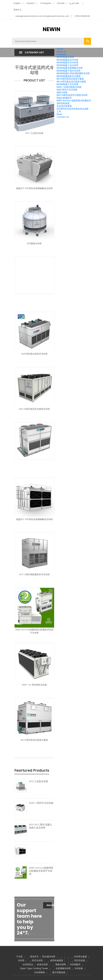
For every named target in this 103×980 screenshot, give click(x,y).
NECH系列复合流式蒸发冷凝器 (71, 82)
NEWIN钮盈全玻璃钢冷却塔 (70, 68)
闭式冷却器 (80, 960)
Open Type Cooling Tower (34, 968)
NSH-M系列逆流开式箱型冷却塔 (72, 95)
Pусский (61, 3)
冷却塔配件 (75, 964)
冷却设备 (79, 968)
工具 (59, 111)
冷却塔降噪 (39, 972)
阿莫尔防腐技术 (64, 98)
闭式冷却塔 (37, 960)
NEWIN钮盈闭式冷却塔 (67, 60)
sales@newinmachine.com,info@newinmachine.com (42, 16)
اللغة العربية (74, 3)
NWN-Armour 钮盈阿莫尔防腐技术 (74, 101)
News (59, 114)
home (60, 49)
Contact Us (63, 117)
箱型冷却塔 (62, 92)
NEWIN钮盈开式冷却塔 (67, 62)
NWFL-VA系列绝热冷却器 (69, 87)
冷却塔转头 (28, 964)
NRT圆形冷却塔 (34, 243)
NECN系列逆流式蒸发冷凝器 (70, 79)
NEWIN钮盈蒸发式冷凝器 (69, 76)
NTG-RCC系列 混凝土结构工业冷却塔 (41, 826)
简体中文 (18, 10)
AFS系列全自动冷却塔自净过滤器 (73, 109)
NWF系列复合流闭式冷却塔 (34, 354)
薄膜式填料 (61, 964)
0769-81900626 (82, 16)
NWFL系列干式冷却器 (67, 90)
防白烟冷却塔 (49, 957)
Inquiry (49, 905)
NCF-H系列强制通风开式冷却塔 (34, 574)
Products (61, 54)
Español (31, 3)
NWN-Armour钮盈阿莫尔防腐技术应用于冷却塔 (34, 631)
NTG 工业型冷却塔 (34, 133)
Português (46, 3)
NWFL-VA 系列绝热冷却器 (34, 685)
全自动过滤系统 (64, 106)
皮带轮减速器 (57, 960)
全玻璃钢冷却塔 (63, 968)
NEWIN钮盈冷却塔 (65, 57)
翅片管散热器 (59, 972)
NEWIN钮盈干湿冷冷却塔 (69, 71)
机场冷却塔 (42, 964)
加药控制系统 (63, 103)
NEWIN (52, 29)
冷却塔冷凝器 (80, 957)
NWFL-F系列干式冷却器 (41, 803)
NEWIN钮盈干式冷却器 (67, 84)
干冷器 (19, 957)
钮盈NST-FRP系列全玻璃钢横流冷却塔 (34, 188)
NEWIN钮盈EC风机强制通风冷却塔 (73, 73)
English (17, 3)
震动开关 (34, 957)
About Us (61, 52)
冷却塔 (21, 960)
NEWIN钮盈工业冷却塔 (67, 65)
